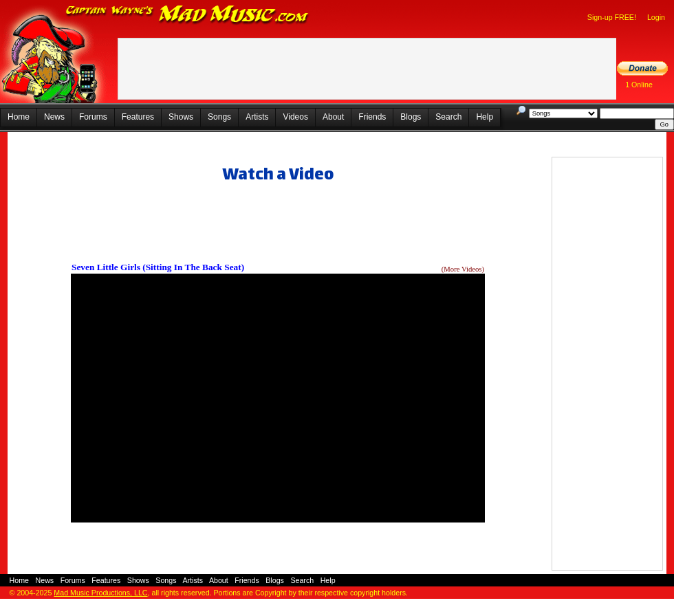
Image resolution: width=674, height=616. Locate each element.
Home (19, 117)
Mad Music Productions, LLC (100, 593)
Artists (257, 117)
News (54, 117)
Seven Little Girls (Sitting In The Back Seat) (158, 267)
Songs (219, 117)
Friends (372, 117)
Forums (93, 117)
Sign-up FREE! (612, 17)
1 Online (639, 85)
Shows (181, 117)
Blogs (411, 117)
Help (485, 117)
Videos (295, 117)
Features (138, 117)
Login (656, 17)
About (333, 117)
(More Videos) (463, 269)
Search (448, 117)
